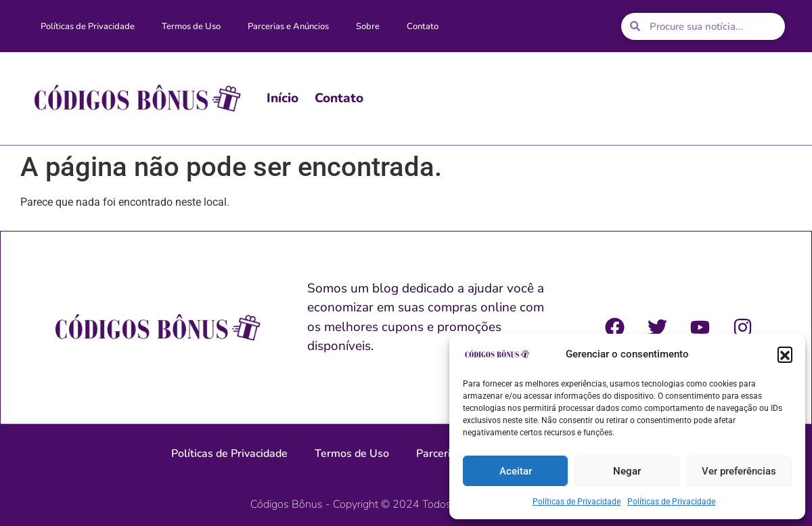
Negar (627, 471)
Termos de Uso (191, 26)
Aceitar (516, 471)
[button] (785, 354)
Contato (423, 26)
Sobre (368, 26)
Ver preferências (739, 471)
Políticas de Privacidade (577, 502)
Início (283, 98)
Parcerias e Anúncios (288, 26)
